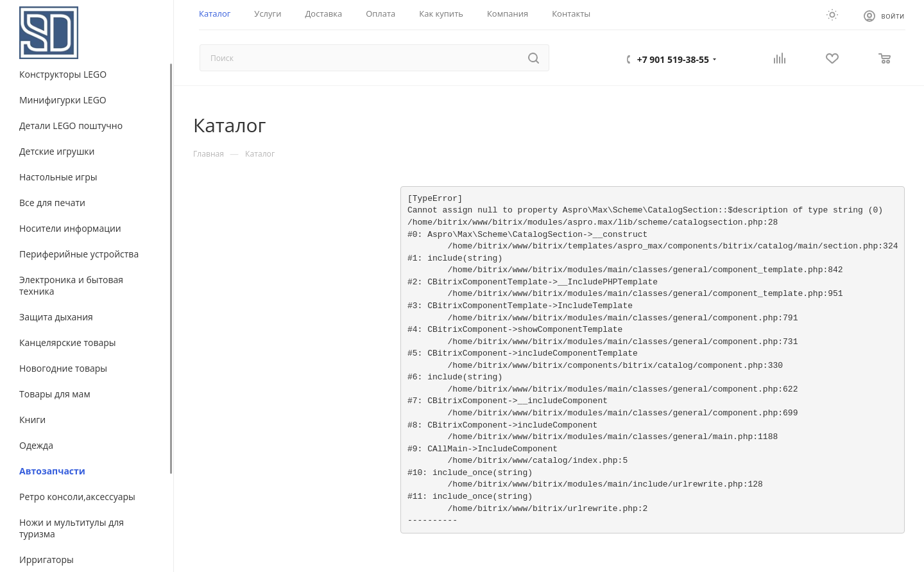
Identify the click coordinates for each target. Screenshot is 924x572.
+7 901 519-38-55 (673, 59)
